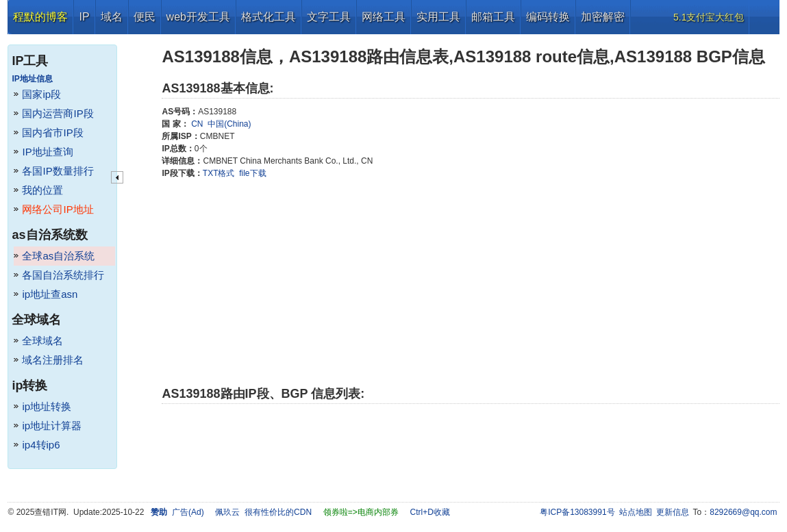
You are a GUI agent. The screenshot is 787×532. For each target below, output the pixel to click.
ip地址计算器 (52, 426)
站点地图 (636, 512)
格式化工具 (268, 17)
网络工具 (384, 17)
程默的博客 (40, 17)
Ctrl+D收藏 (429, 512)
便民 (145, 17)
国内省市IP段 (52, 132)
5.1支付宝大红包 (709, 17)
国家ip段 (41, 94)
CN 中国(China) (220, 124)
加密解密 (603, 17)
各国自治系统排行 (63, 275)
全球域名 (42, 341)
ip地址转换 (47, 406)
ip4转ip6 (41, 445)
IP (84, 17)
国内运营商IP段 (58, 113)
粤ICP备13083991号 (577, 512)
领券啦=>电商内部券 (361, 512)
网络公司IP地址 (58, 209)
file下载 (252, 173)
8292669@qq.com (743, 512)
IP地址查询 (47, 152)
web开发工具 (198, 17)
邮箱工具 (493, 17)
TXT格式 (219, 173)
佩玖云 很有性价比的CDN (263, 512)
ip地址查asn (50, 294)
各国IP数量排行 (58, 171)
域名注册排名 (53, 360)
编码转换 (548, 17)
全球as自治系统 (58, 256)
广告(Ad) (188, 512)
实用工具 (438, 17)
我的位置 (42, 190)
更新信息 (673, 512)
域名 (112, 17)
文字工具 (329, 17)
